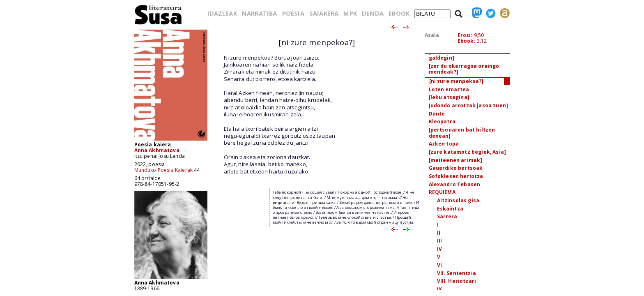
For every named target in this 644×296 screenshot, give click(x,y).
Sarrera (447, 216)
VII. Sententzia (457, 273)
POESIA (293, 13)
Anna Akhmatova (157, 150)
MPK (350, 13)
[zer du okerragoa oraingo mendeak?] (464, 69)
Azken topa (444, 144)
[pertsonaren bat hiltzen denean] (462, 133)
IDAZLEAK (222, 13)
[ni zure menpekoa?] (457, 81)
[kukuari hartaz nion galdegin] (456, 55)
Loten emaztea (449, 89)
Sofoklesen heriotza (456, 176)
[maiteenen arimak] (456, 160)
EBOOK (399, 13)
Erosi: (465, 35)
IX (439, 289)
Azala (432, 35)
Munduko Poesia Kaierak (164, 170)
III (439, 241)
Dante (437, 114)
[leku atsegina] (449, 97)
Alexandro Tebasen (455, 184)
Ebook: (467, 41)
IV (439, 249)
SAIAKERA (324, 13)
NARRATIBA (259, 13)
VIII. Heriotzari (457, 281)
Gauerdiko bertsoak (456, 168)
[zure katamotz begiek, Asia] (467, 152)
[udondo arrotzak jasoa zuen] (468, 105)
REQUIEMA (442, 192)
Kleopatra (442, 121)
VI (439, 265)
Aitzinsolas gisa (458, 200)
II (439, 233)
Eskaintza (450, 209)
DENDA (373, 13)
